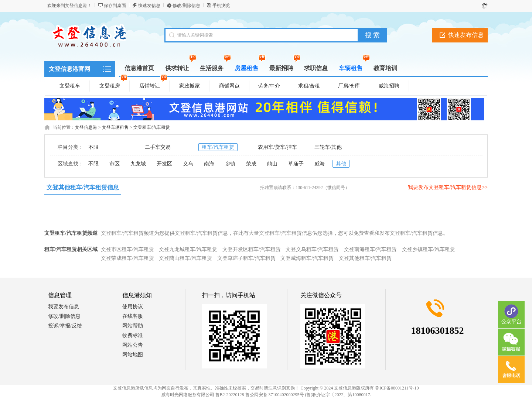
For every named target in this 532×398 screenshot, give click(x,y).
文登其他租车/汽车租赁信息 (83, 187)
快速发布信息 (466, 35)
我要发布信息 (64, 307)
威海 (320, 164)
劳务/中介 (269, 86)
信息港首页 (139, 68)
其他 (341, 164)
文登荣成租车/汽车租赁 (127, 258)
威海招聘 (389, 86)
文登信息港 (86, 127)
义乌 (188, 164)
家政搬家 (190, 86)
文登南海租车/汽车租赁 (371, 249)
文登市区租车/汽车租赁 (127, 249)
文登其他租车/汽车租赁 (365, 258)
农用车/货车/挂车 (277, 147)
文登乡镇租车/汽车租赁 (429, 249)
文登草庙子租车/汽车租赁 (246, 258)
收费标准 (133, 335)
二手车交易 (158, 147)
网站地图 (133, 355)
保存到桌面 (115, 6)
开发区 (164, 164)
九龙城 (138, 164)
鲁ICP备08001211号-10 (397, 388)
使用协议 (133, 307)
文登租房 (113, 85)
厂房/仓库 (349, 86)
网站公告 (133, 345)
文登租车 (70, 86)
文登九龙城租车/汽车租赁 (188, 249)
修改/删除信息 (186, 6)
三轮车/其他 (328, 147)
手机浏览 (221, 6)
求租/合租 (309, 86)
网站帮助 (133, 326)
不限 (93, 147)
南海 (209, 164)
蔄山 (272, 164)
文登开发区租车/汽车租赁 (252, 249)
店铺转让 (153, 85)
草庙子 (296, 164)
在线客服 (133, 316)
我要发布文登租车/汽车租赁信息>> (448, 187)
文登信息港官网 (69, 69)
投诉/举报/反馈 (65, 326)
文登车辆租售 (115, 127)
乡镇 (230, 164)
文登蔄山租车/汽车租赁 (185, 258)
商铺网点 (229, 86)
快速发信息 (149, 6)
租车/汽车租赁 (218, 147)
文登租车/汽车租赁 (152, 127)
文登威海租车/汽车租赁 (307, 258)
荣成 (251, 164)
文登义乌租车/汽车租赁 (312, 249)
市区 (115, 164)
